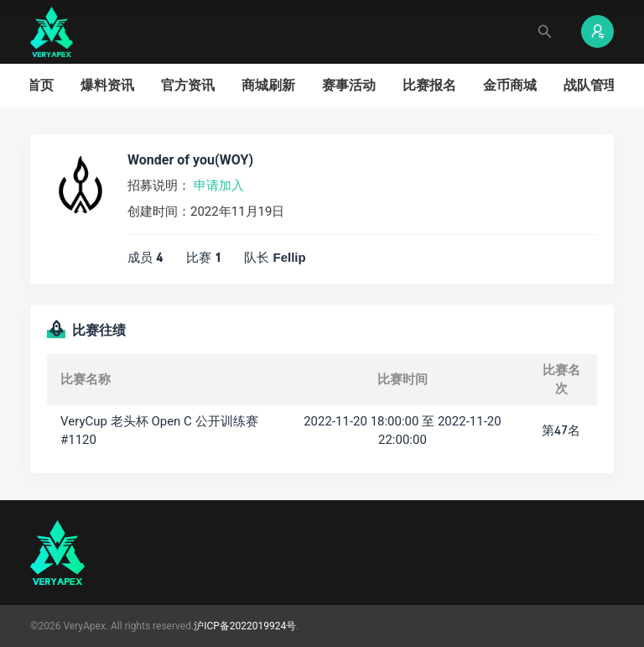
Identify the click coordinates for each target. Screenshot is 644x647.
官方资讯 (188, 85)
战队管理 (590, 85)
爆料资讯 (107, 85)
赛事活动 (349, 85)
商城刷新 (268, 85)
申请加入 (219, 185)
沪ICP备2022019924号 (245, 626)
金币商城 (510, 85)
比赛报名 (429, 85)
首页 (40, 85)
